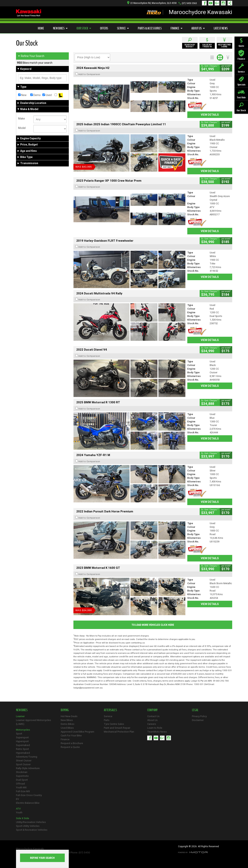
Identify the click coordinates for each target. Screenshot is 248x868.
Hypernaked (23, 753)
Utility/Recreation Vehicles (31, 822)
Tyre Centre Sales (114, 724)
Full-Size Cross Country (29, 795)
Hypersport (22, 741)
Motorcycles (23, 730)
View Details (210, 115)
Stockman (22, 772)
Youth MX (21, 787)
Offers (104, 28)
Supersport (22, 737)
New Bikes (60, 28)
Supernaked (23, 745)
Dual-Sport (22, 780)
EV (17, 799)
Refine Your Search (31, 56)
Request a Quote (70, 747)
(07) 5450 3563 (189, 3)
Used (47, 95)
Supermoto (22, 776)
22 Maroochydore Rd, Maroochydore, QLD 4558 (152, 3)
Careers (152, 724)
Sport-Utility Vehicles (28, 826)
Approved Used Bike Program (77, 732)
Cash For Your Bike (71, 736)
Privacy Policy (199, 716)
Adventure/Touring (27, 757)
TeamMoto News (157, 732)
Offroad (20, 784)
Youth (19, 812)
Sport (19, 734)
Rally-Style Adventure (28, 768)
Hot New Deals (69, 716)
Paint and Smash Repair (117, 728)
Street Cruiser (24, 761)
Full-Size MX (23, 791)
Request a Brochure (72, 743)
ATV (18, 809)
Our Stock (84, 28)
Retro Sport (22, 749)
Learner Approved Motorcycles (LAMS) (34, 722)
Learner (20, 716)
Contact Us (153, 716)
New (22, 95)
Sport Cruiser (23, 764)
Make (21, 119)
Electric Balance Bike (28, 803)
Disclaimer (198, 720)
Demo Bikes (68, 724)
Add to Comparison (89, 74)
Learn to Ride (155, 728)
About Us (198, 28)
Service (123, 28)
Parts (107, 720)
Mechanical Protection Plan (119, 732)
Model (22, 128)
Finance (177, 28)
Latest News (221, 28)
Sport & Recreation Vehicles (32, 830)
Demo (35, 95)
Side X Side (23, 818)
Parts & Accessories (150, 28)
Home (41, 28)
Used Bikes (67, 728)
